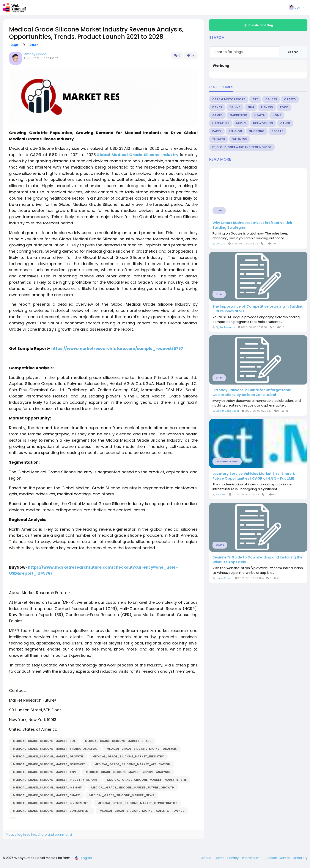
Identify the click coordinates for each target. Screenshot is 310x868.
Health (260, 115)
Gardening (238, 115)
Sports (278, 131)
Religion (235, 131)
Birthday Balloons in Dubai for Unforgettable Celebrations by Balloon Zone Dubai (252, 393)
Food (284, 107)
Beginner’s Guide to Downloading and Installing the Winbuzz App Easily (257, 560)
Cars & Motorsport (229, 99)
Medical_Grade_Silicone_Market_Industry (128, 756)
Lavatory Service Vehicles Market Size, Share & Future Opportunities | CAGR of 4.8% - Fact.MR (254, 476)
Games (217, 115)
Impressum (251, 858)
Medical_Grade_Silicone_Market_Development (52, 811)
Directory (300, 858)
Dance (217, 107)
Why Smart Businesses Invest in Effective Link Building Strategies (252, 225)
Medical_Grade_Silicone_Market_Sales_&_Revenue (142, 811)
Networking (263, 123)
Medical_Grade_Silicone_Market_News (122, 795)
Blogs (14, 45)
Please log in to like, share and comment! (39, 834)
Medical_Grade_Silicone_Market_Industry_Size (147, 780)
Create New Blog (258, 25)
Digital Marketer (225, 327)
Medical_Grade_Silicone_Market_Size (44, 741)
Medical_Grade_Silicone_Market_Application (132, 764)
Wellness (240, 139)
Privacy (233, 858)
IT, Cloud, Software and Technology (242, 147)
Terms (220, 858)
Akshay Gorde (35, 54)
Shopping (257, 131)
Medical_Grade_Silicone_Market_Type (45, 772)
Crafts (290, 99)
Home (277, 115)
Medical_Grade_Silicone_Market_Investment (50, 803)
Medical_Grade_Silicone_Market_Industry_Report (55, 780)
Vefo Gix (221, 244)
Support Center (278, 858)
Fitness (267, 107)
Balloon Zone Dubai (227, 411)
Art (255, 99)
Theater (219, 139)
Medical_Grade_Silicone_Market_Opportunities (137, 803)
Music (241, 123)
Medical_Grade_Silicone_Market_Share (118, 741)
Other (34, 45)
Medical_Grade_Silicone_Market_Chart (46, 795)
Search (293, 52)
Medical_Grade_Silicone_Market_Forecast (49, 764)
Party (217, 131)
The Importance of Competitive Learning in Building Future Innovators (258, 309)
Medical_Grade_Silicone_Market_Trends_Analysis (55, 749)
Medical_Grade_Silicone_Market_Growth (48, 756)
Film (251, 107)
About (207, 858)
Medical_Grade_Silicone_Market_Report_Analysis (128, 772)
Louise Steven (224, 578)
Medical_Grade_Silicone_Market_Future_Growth (133, 787)
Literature (221, 123)
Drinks (235, 107)
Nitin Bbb (221, 494)
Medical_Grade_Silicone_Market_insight (47, 787)
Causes (271, 99)
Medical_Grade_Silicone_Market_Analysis (142, 749)
